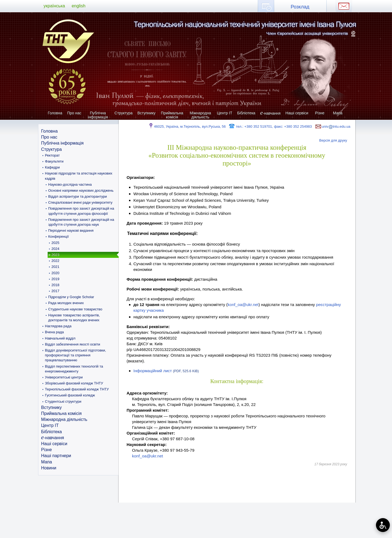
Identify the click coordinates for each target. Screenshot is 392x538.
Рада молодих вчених (66, 303)
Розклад (300, 7)
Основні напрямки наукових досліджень (81, 190)
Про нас (74, 113)
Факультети (54, 161)
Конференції (59, 236)
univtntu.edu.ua (332, 126)
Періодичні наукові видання (71, 230)
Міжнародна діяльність (200, 115)
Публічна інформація (98, 115)
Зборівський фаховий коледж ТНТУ (74, 383)
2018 (55, 285)
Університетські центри (64, 377)
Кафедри (52, 167)
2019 (55, 279)
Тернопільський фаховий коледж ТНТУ (77, 389)
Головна (55, 113)
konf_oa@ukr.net (243, 305)
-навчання (270, 113)
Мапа (338, 113)
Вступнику (146, 113)
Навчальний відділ (60, 338)
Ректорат (52, 155)
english (79, 6)
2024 (55, 249)
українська (54, 6)
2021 (55, 267)
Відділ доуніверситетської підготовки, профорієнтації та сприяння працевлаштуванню (75, 355)
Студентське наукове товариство (75, 309)
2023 (55, 255)
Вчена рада (54, 332)
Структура (124, 113)
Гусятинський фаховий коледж (70, 395)
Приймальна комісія (172, 115)
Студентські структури (63, 401)
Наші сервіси (297, 113)
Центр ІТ (225, 113)
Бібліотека (246, 113)
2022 (55, 261)
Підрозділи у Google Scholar (71, 297)
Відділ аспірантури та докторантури (78, 196)
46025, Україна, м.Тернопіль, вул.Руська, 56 (187, 126)
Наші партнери (56, 456)
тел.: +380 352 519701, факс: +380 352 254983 (270, 126)
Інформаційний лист (166, 371)
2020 (55, 273)
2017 (55, 291)
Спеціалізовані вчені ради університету (80, 202)
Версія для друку (333, 140)
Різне (320, 113)
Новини (49, 468)
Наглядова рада (58, 326)
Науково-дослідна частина (70, 184)
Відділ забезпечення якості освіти (73, 344)
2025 (55, 243)
